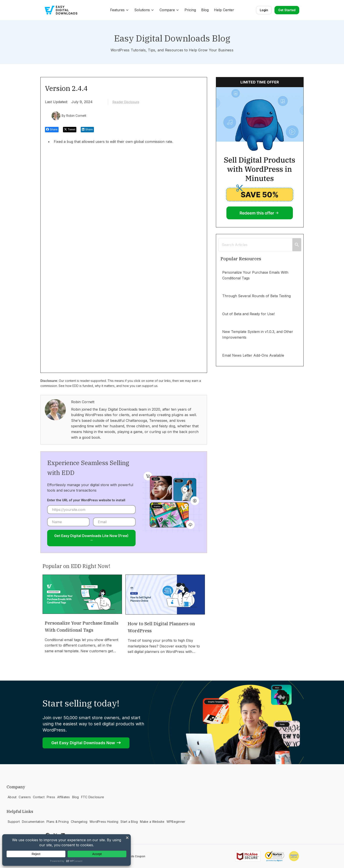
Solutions (144, 10)
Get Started (287, 10)
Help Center (224, 10)
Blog (205, 10)
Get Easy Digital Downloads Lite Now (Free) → (91, 538)
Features (120, 10)
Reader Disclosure (126, 102)
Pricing (190, 10)
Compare (169, 10)
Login (264, 10)
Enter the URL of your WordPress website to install (86, 500)
